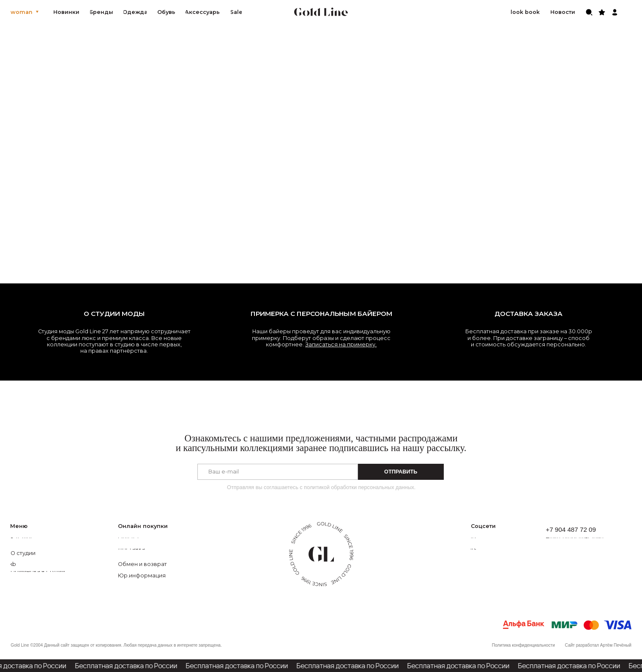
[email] (278, 472)
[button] (583, 538)
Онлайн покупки (143, 526)
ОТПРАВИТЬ (401, 472)
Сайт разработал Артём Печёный (598, 645)
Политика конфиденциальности (523, 645)
